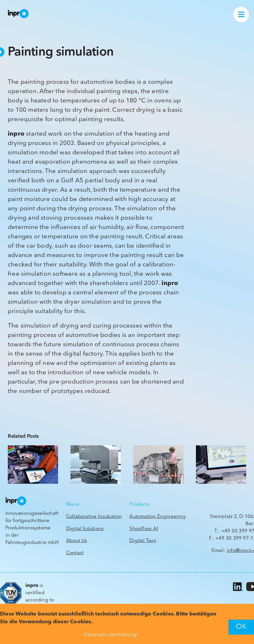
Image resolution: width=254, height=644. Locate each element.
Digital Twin (143, 541)
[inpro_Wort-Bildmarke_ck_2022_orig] (18, 11)
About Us (77, 541)
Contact (75, 553)
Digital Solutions (85, 529)
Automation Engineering (157, 517)
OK (241, 627)
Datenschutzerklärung (110, 635)
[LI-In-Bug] (237, 582)
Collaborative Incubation (94, 517)
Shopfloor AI (144, 529)
